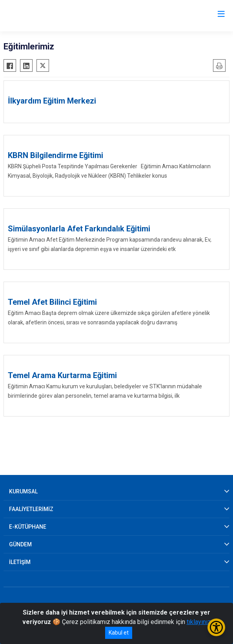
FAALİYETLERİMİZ (31, 509)
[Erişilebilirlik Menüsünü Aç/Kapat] (216, 627)
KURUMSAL (23, 491)
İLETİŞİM (20, 562)
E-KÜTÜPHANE (28, 527)
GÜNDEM (20, 544)
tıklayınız (199, 622)
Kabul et (119, 633)
